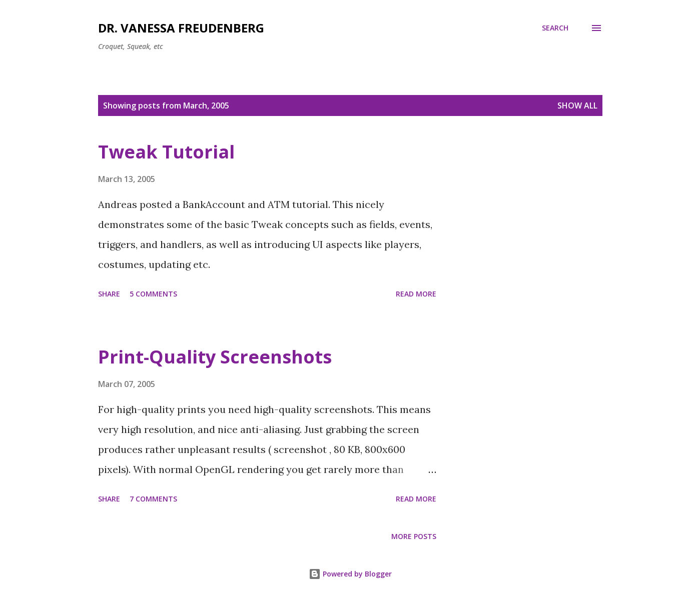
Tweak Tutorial (166, 152)
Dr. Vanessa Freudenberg (181, 28)
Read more (416, 294)
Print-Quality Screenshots (215, 357)
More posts (414, 536)
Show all (577, 105)
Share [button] (109, 294)
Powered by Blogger (350, 574)
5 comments (153, 294)
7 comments (153, 499)
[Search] (555, 28)
